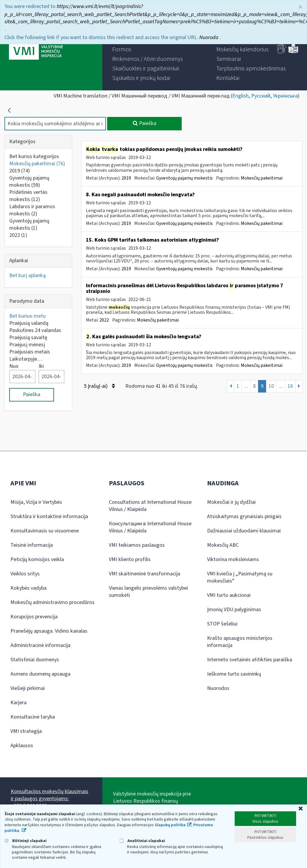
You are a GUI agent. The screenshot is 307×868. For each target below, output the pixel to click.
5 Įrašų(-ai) (99, 386)
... (246, 386)
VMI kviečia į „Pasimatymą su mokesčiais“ (240, 577)
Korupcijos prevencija (34, 617)
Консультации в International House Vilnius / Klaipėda (150, 527)
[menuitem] (122, 50)
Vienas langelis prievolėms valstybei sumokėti (148, 592)
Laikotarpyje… (26, 359)
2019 (20, 171)
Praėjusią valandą (29, 323)
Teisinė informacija (32, 545)
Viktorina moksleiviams (233, 559)
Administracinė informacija (40, 645)
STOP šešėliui (222, 624)
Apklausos (22, 746)
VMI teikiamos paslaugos (137, 545)
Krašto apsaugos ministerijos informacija (240, 642)
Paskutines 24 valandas (35, 330)
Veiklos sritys (25, 574)
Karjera (18, 703)
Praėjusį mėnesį (27, 345)
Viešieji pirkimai (28, 688)
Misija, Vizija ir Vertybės (36, 502)
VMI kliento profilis (130, 559)
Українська (285, 96)
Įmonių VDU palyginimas (234, 610)
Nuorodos (218, 688)
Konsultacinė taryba (33, 717)
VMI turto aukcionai (229, 595)
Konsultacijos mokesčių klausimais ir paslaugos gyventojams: (50, 795)
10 (271, 386)
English (240, 96)
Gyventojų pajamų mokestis (29, 182)
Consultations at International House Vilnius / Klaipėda (150, 506)
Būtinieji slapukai (26, 841)
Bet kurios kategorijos (34, 156)
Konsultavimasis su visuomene (45, 531)
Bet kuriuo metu (27, 316)
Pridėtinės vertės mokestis (28, 196)
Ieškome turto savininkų (234, 674)
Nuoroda (209, 37)
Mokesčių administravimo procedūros (53, 602)
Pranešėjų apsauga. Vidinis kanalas (49, 631)
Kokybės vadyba (28, 588)
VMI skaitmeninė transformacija (145, 574)
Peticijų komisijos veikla (37, 559)
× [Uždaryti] (300, 7)
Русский (261, 96)
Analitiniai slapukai (142, 841)
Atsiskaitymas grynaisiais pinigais (244, 516)
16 (290, 386)
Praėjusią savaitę (28, 338)
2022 (18, 235)
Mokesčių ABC (223, 545)
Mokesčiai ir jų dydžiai (231, 502)
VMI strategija (26, 731)
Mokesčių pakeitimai (37, 164)
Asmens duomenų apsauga (40, 674)
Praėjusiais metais (30, 352)
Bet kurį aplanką (27, 275)
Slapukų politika (170, 825)
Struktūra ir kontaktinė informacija (49, 516)
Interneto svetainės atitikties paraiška (250, 660)
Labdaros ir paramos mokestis (32, 210)
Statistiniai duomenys (35, 660)
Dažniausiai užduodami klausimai (244, 531)
